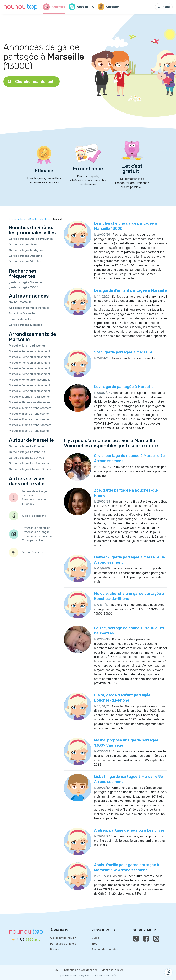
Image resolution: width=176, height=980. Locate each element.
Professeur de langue (36, 532)
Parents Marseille (20, 319)
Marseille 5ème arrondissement (29, 368)
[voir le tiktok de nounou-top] (136, 939)
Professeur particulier (36, 528)
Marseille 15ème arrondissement (30, 425)
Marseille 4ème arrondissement (29, 363)
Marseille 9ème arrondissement (29, 391)
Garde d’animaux (33, 552)
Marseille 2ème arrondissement (29, 351)
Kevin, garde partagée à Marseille (124, 387)
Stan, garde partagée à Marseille (123, 352)
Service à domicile (34, 499)
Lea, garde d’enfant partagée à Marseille (130, 290)
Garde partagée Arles (23, 244)
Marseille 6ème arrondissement (29, 374)
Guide (95, 938)
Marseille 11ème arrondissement (30, 402)
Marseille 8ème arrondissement (29, 385)
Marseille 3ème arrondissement (29, 357)
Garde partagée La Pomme (26, 446)
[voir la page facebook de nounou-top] (146, 939)
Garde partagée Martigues (26, 250)
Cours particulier (33, 540)
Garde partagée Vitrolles (25, 261)
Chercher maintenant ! (32, 82)
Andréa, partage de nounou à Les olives (129, 830)
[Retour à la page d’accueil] (21, 7)
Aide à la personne (34, 516)
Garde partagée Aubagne (26, 256)
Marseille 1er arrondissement (28, 346)
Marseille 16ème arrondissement (30, 431)
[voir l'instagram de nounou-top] (156, 939)
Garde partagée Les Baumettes (29, 463)
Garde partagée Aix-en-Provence (31, 239)
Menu (164, 7)
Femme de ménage (34, 491)
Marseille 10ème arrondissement (30, 397)
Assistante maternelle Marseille (29, 308)
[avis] (26, 940)
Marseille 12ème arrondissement (30, 408)
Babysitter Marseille (22, 313)
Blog (94, 944)
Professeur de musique (37, 536)
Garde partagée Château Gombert (31, 469)
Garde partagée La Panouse (27, 452)
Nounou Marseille (20, 302)
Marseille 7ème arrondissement (29, 380)
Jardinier (28, 495)
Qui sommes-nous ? (63, 938)
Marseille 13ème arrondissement (30, 414)
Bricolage (28, 504)
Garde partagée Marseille (26, 325)
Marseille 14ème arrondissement (30, 419)
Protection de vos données (80, 970)
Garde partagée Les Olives (26, 458)
